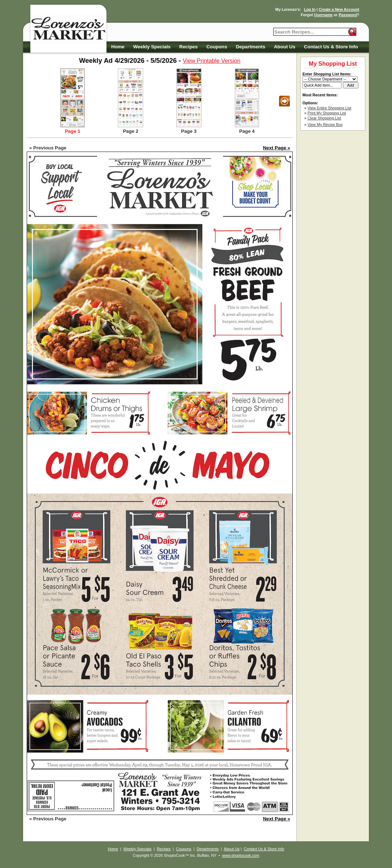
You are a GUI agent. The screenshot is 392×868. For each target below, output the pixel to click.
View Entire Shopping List (329, 108)
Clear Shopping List (324, 118)
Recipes (189, 47)
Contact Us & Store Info (331, 47)
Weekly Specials (152, 47)
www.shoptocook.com (241, 855)
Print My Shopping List (327, 113)
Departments (250, 47)
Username (323, 15)
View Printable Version (212, 61)
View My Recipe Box (325, 125)
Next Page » (276, 148)
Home (118, 47)
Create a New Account (339, 9)
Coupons (217, 47)
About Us (285, 47)
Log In (310, 9)
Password (348, 15)
